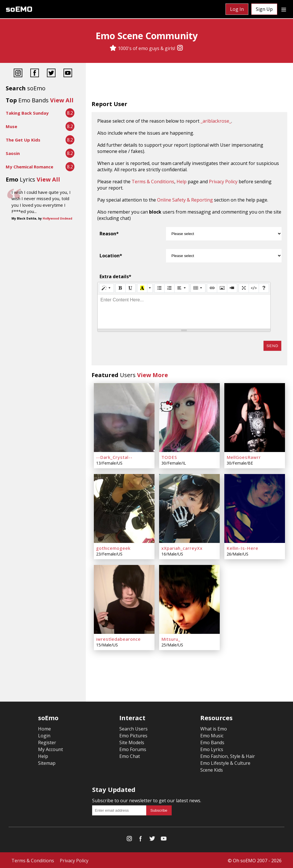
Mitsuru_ (171, 638)
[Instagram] (180, 48)
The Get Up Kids (23, 140)
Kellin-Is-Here (242, 548)
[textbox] (184, 312)
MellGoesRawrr (244, 457)
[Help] (264, 288)
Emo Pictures (133, 735)
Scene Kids (212, 769)
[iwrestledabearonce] (124, 599)
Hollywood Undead (57, 218)
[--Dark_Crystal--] (124, 417)
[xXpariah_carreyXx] (189, 508)
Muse (11, 126)
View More (153, 375)
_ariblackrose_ (216, 121)
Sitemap (47, 762)
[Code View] (254, 288)
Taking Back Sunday (27, 113)
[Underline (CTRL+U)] (130, 288)
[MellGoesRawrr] (255, 417)
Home (44, 728)
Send (272, 346)
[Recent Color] (142, 288)
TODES (169, 457)
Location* (111, 256)
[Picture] (222, 288)
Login (44, 735)
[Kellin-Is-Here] (255, 508)
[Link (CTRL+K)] (212, 288)
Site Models (132, 742)
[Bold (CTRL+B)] (120, 288)
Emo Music (212, 735)
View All (62, 100)
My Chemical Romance (29, 167)
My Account (51, 748)
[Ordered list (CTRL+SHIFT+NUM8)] (169, 288)
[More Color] (150, 288)
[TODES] (189, 417)
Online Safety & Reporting (185, 200)
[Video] (232, 288)
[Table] (198, 288)
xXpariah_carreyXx (182, 548)
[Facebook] (35, 74)
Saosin (13, 153)
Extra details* (115, 276)
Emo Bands (212, 742)
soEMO (19, 9)
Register (47, 742)
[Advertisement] (189, 83)
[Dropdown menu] (284, 9)
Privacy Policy (223, 182)
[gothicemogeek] (124, 508)
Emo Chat (130, 755)
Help (182, 182)
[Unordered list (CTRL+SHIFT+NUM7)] (159, 288)
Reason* (109, 234)
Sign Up (264, 9)
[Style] (106, 288)
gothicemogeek (113, 548)
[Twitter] (51, 74)
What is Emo (214, 728)
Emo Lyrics (212, 748)
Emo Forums (133, 748)
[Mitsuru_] (189, 599)
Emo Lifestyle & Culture (225, 762)
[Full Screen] (244, 288)
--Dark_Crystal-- (114, 457)
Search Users (133, 728)
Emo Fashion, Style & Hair (228, 755)
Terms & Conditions (153, 182)
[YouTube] (68, 74)
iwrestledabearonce (118, 638)
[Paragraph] (182, 288)
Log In (237, 9)
